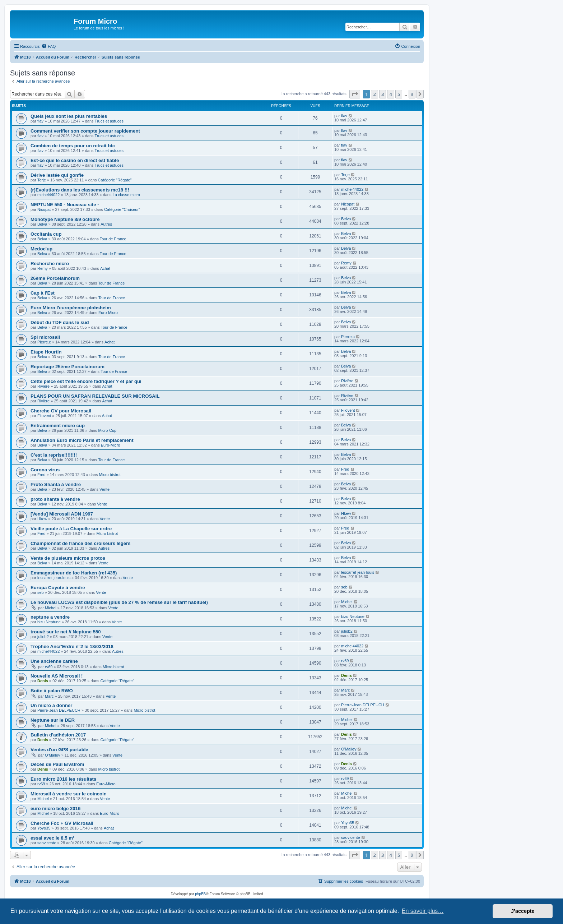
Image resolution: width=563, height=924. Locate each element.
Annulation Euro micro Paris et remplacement (82, 440)
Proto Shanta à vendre (56, 484)
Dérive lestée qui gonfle (57, 175)
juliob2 (43, 637)
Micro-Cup (107, 430)
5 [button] (399, 94)
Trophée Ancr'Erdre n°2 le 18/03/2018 (72, 646)
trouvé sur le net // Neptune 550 (66, 632)
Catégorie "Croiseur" (122, 209)
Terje (42, 180)
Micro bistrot (110, 475)
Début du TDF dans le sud (60, 322)
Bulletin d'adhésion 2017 (58, 735)
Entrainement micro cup (58, 426)
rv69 (49, 667)
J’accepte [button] (523, 911)
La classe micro (126, 195)
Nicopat (44, 209)
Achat (105, 268)
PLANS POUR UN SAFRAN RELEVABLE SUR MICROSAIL (95, 396)
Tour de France (113, 239)
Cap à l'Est (43, 293)
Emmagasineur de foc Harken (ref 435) (74, 573)
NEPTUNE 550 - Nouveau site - (65, 205)
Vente (104, 489)
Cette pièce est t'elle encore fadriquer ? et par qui (86, 381)
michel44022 (48, 195)
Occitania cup (46, 234)
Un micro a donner (52, 705)
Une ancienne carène (54, 661)
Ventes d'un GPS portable (59, 750)
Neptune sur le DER (53, 720)
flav (40, 121)
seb (41, 592)
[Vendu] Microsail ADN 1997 (62, 514)
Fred (41, 475)
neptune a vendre (50, 617)
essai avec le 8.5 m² (52, 838)
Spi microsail (45, 337)
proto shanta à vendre (55, 499)
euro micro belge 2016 (55, 808)
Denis (43, 681)
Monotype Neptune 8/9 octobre (65, 219)
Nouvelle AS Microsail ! (57, 676)
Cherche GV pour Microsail (61, 411)
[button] (355, 94)
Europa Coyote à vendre (58, 588)
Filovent (44, 416)
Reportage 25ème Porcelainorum (68, 367)
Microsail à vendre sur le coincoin (69, 794)
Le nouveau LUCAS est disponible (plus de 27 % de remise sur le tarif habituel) (119, 602)
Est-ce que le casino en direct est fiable (75, 160)
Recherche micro (50, 264)
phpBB (200, 894)
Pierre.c (44, 342)
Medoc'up (41, 249)
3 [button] (383, 94)
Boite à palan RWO (52, 691)
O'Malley (52, 755)
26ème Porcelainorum (55, 278)
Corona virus (45, 470)
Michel (51, 608)
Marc (49, 696)
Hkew (42, 519)
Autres (106, 224)
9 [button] (412, 94)
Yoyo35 (44, 828)
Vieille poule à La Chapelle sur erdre (71, 529)
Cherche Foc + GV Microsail (62, 823)
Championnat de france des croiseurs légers (81, 543)
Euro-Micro (108, 313)
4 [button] (390, 94)
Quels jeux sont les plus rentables (69, 116)
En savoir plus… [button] (423, 911)
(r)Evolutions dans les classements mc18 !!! (80, 190)
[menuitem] (48, 46)
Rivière (43, 386)
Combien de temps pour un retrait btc (73, 146)
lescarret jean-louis (54, 578)
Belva (42, 224)
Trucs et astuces (109, 121)
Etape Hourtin (46, 352)
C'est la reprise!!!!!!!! (54, 455)
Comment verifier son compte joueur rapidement (85, 131)
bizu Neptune (49, 622)
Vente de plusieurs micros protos (68, 558)
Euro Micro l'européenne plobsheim (71, 308)
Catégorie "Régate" (115, 180)
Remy (43, 268)
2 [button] (374, 94)
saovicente (47, 843)
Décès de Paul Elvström (57, 764)
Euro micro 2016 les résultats (63, 779)
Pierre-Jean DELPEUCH (59, 710)
